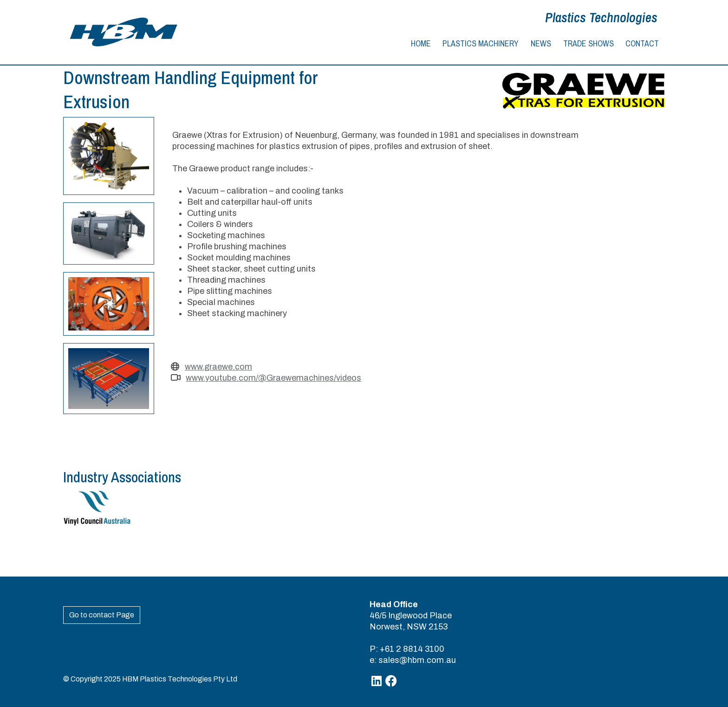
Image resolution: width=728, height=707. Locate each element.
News (541, 43)
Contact (642, 43)
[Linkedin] (377, 681)
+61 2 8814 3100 (412, 649)
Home (421, 43)
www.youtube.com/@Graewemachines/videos (273, 378)
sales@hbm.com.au (417, 660)
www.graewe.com (218, 367)
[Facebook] (391, 681)
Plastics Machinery (481, 43)
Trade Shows (588, 43)
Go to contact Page (102, 615)
